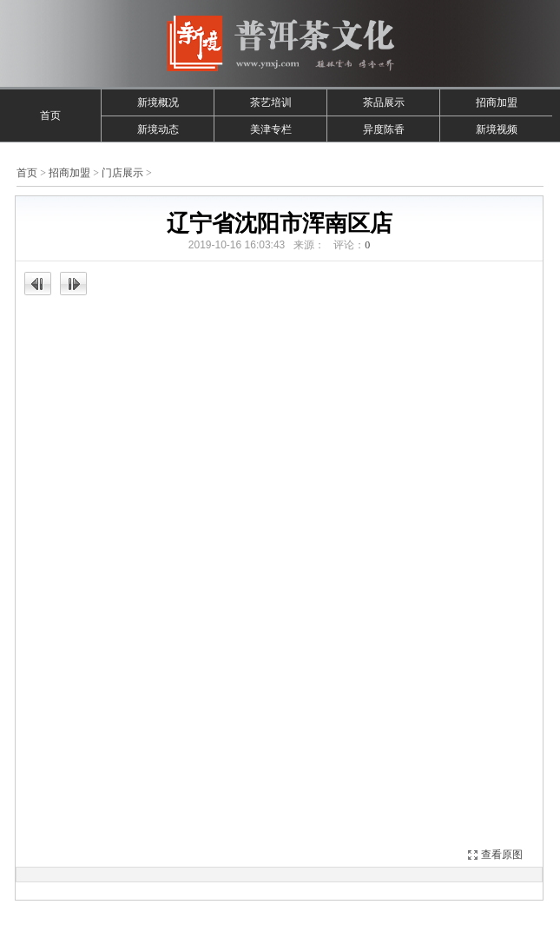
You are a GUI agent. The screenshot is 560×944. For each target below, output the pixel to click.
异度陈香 (384, 129)
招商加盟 (497, 102)
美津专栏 (271, 129)
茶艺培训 (271, 102)
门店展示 (122, 173)
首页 (50, 116)
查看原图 (502, 855)
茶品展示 (384, 102)
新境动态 (158, 129)
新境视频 (497, 129)
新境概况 (158, 102)
